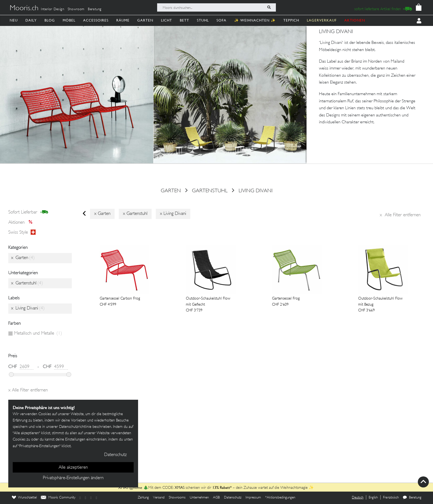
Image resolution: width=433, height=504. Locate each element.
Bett (184, 20)
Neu (14, 20)
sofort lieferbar (28, 212)
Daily (31, 20)
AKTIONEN (355, 20)
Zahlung (143, 498)
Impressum (253, 498)
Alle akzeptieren (73, 468)
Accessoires (96, 20)
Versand (159, 498)
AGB (216, 498)
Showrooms (177, 498)
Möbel (69, 20)
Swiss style (22, 233)
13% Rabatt (221, 487)
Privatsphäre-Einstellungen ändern (73, 478)
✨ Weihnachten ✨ (255, 20)
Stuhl (203, 20)
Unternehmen (199, 498)
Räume (123, 20)
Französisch (391, 498)
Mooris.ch (24, 9)
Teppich (291, 20)
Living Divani (256, 191)
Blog (50, 20)
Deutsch (358, 498)
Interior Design (53, 9)
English (373, 498)
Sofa (221, 20)
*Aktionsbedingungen (280, 498)
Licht (167, 20)
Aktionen (22, 223)
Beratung (95, 9)
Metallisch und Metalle (38, 334)
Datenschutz (233, 498)
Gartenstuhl (210, 191)
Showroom (76, 9)
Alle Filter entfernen (400, 215)
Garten (145, 20)
